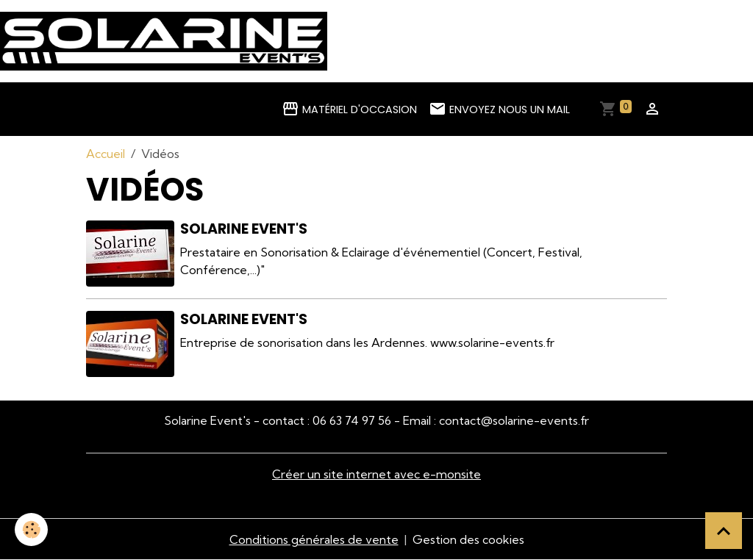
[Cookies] (31, 530)
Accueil (106, 154)
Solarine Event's (244, 229)
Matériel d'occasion (349, 109)
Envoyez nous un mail (499, 109)
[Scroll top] (724, 531)
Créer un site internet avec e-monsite (376, 474)
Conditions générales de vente (314, 539)
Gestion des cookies (468, 539)
